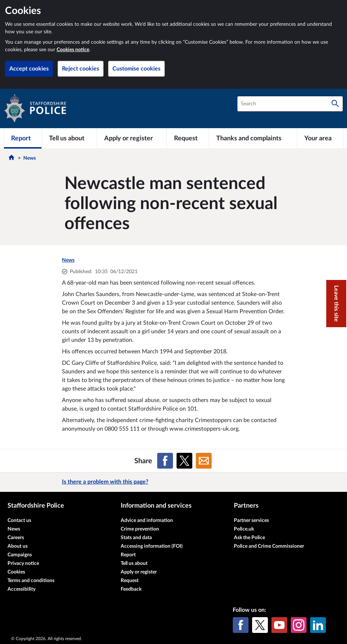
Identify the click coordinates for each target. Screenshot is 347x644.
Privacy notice (23, 563)
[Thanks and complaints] (253, 138)
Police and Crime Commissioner (269, 546)
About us (18, 546)
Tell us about (134, 563)
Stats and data (136, 538)
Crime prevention (140, 529)
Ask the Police (249, 538)
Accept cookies (29, 69)
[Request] (188, 138)
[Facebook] (241, 625)
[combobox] (290, 104)
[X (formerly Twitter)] (260, 625)
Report (128, 555)
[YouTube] (279, 625)
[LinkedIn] (318, 625)
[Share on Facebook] (165, 461)
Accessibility (21, 589)
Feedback (131, 589)
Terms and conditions (31, 581)
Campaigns (20, 555)
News (30, 158)
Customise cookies (136, 69)
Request (130, 581)
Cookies (16, 572)
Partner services (251, 520)
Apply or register (139, 572)
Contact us (19, 520)
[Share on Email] (204, 461)
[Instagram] (299, 625)
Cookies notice (73, 50)
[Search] (335, 104)
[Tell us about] (69, 138)
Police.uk (244, 529)
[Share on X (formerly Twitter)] (184, 461)
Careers (16, 538)
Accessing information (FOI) (152, 546)
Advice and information (147, 520)
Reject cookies (81, 69)
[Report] (23, 138)
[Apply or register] (132, 138)
